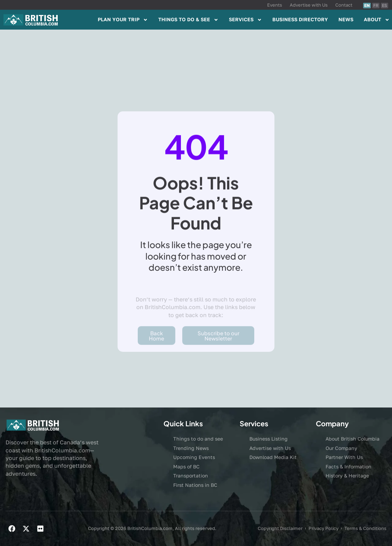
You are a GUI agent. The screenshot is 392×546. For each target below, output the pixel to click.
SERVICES (245, 20)
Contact (344, 5)
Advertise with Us (309, 5)
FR (376, 5)
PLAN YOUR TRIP (123, 20)
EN (367, 5)
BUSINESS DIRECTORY (300, 19)
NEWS (346, 19)
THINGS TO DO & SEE (188, 20)
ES (385, 5)
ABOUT (377, 20)
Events (275, 5)
